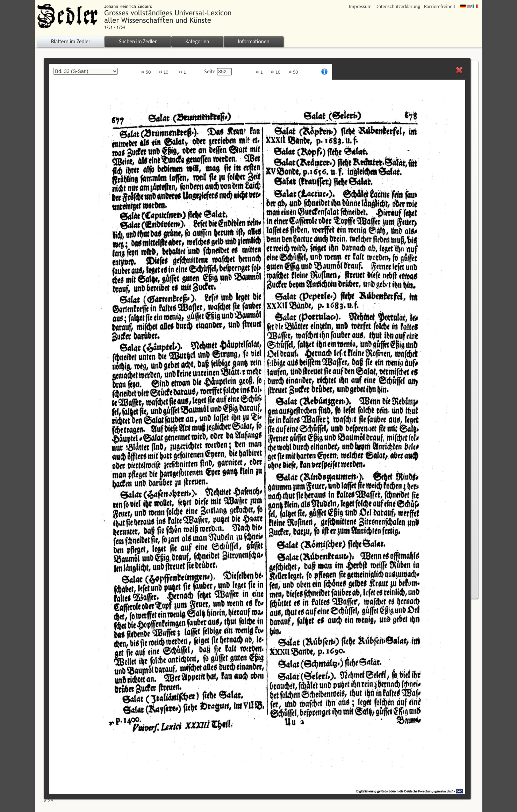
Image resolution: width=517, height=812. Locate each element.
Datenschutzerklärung (398, 6)
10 (164, 72)
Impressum (360, 6)
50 (146, 72)
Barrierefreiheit (440, 6)
